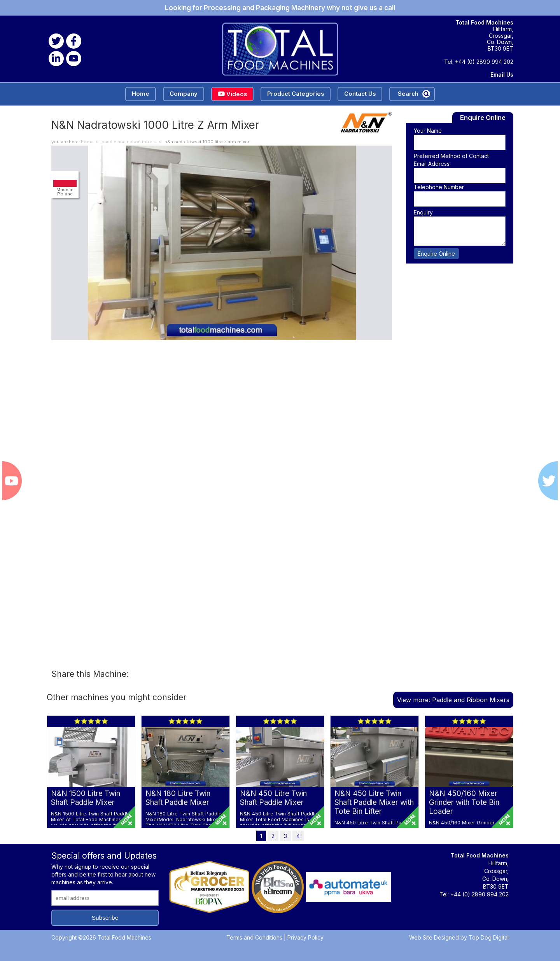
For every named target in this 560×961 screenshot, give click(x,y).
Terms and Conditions (254, 937)
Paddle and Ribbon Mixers (129, 142)
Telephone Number (439, 187)
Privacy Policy (305, 937)
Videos (232, 94)
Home (141, 94)
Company (184, 94)
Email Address (432, 164)
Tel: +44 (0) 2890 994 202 (479, 62)
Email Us (502, 75)
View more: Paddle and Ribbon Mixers (453, 700)
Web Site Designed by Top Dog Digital (459, 937)
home (87, 142)
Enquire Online (436, 254)
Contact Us (360, 94)
